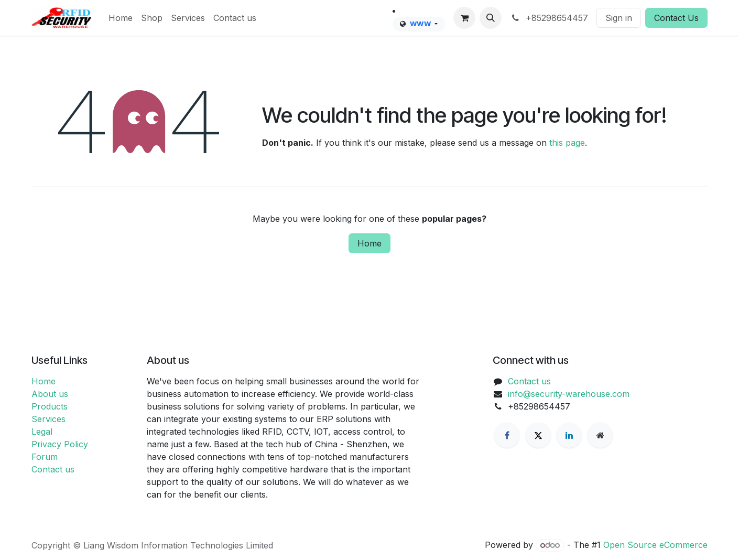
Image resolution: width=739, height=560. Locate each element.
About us (50, 394)
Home (369, 243)
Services (48, 419)
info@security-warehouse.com (569, 394)
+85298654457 (549, 18)
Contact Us (676, 18)
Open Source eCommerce (655, 545)
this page (567, 143)
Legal (42, 432)
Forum (45, 457)
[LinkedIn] (569, 435)
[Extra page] (600, 435)
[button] (491, 18)
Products (50, 406)
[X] (538, 435)
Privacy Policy (60, 444)
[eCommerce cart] (464, 18)
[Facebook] (507, 435)
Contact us (53, 469)
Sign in (619, 18)
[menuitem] (121, 18)
